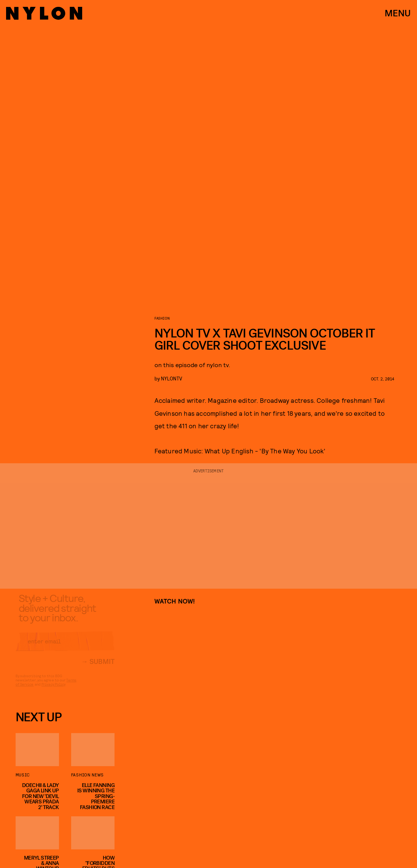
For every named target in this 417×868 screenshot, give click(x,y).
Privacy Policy (53, 690)
